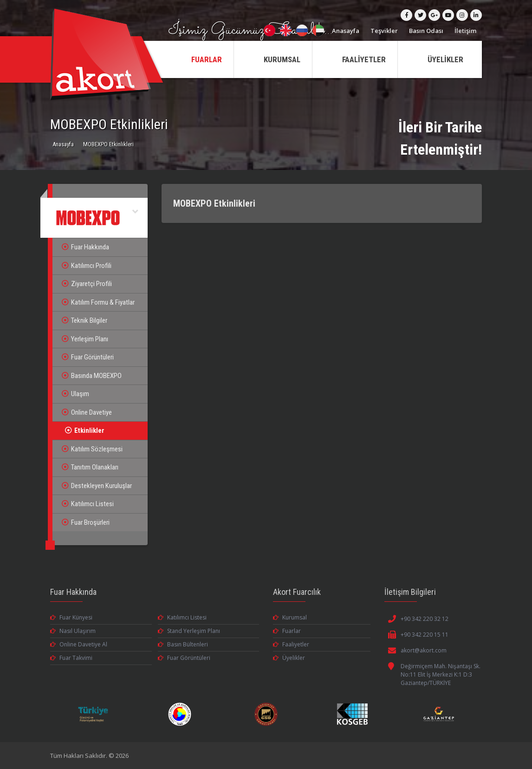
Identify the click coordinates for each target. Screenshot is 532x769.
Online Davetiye (87, 412)
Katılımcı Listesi (88, 504)
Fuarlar (287, 631)
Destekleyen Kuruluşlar (97, 486)
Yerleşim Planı (85, 339)
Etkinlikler (85, 430)
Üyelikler (289, 658)
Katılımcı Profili (87, 266)
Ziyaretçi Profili (87, 284)
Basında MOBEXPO (92, 376)
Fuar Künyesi (71, 617)
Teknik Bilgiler (84, 320)
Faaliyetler (291, 644)
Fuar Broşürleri (86, 522)
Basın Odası (426, 31)
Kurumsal (290, 617)
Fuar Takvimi (71, 658)
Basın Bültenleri (183, 644)
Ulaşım (75, 394)
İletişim (465, 31)
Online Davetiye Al (79, 644)
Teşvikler (384, 31)
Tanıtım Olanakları (90, 467)
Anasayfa (346, 31)
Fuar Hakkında (85, 247)
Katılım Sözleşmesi (92, 449)
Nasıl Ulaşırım (73, 631)
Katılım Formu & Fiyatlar (98, 302)
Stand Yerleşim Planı (189, 631)
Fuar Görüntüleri (88, 357)
